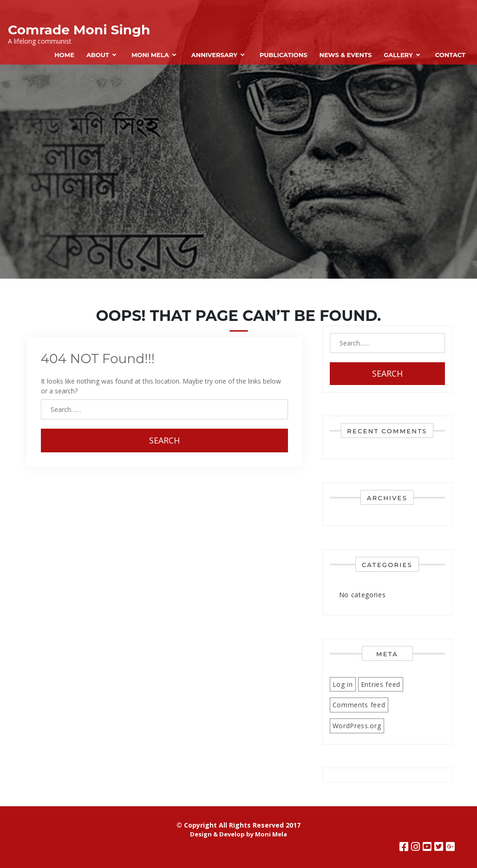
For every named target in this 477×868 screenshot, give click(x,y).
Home (64, 55)
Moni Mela (150, 55)
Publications (283, 55)
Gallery (398, 55)
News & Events (345, 55)
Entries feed (381, 684)
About (98, 55)
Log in (343, 684)
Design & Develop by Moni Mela (238, 834)
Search (164, 440)
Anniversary (214, 55)
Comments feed (359, 705)
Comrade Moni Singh (79, 30)
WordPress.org (357, 726)
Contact (450, 55)
